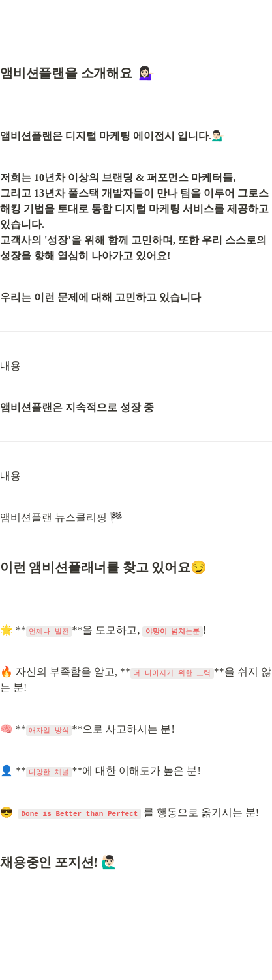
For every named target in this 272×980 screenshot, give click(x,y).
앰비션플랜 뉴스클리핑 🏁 (63, 517)
